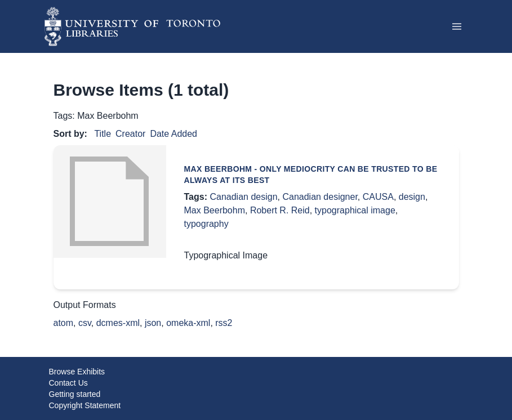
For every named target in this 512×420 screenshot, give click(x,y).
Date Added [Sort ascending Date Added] (173, 134)
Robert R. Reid (280, 210)
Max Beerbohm (215, 210)
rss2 (224, 323)
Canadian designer (320, 197)
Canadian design (243, 197)
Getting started (75, 394)
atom (64, 323)
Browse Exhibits (77, 372)
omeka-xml (188, 323)
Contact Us (68, 383)
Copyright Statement (85, 405)
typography (206, 224)
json (153, 323)
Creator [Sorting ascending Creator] (130, 134)
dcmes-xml (118, 323)
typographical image (355, 210)
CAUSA (378, 197)
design (412, 197)
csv (85, 323)
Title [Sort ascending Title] (103, 134)
